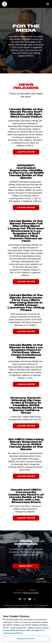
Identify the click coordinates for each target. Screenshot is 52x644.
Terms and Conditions (13, 633)
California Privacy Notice (38, 628)
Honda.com (21, 590)
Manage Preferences (26, 639)
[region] (26, 626)
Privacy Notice (17, 628)
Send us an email (31, 593)
